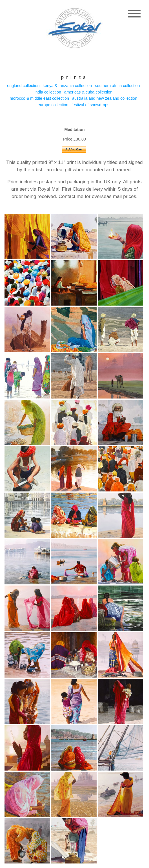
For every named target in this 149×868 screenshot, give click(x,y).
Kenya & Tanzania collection (67, 86)
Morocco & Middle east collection (39, 98)
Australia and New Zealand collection (105, 98)
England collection (23, 86)
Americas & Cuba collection (88, 92)
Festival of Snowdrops (90, 105)
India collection (48, 92)
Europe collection (53, 105)
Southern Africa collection (117, 86)
